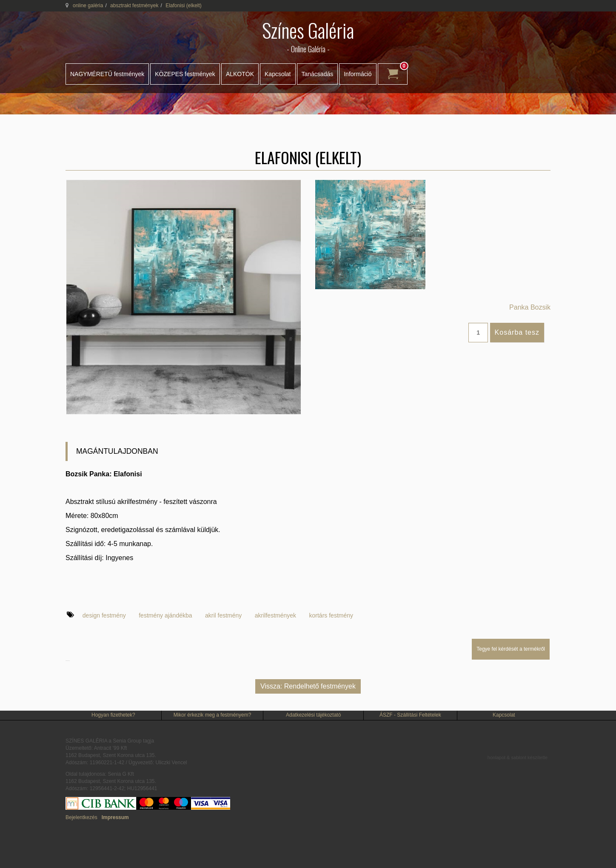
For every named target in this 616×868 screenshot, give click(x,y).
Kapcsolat (278, 74)
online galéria (88, 6)
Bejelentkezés (81, 817)
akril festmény (223, 615)
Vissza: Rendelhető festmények (308, 686)
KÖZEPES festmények (185, 74)
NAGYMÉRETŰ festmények (107, 74)
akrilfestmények (275, 615)
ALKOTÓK (240, 74)
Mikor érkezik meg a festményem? (212, 715)
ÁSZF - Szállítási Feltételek (410, 715)
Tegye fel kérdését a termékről (511, 649)
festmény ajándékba (165, 615)
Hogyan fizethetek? (113, 715)
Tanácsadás (318, 74)
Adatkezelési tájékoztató (313, 715)
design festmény (104, 615)
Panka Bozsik (530, 307)
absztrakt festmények (134, 6)
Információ (358, 74)
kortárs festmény (331, 615)
